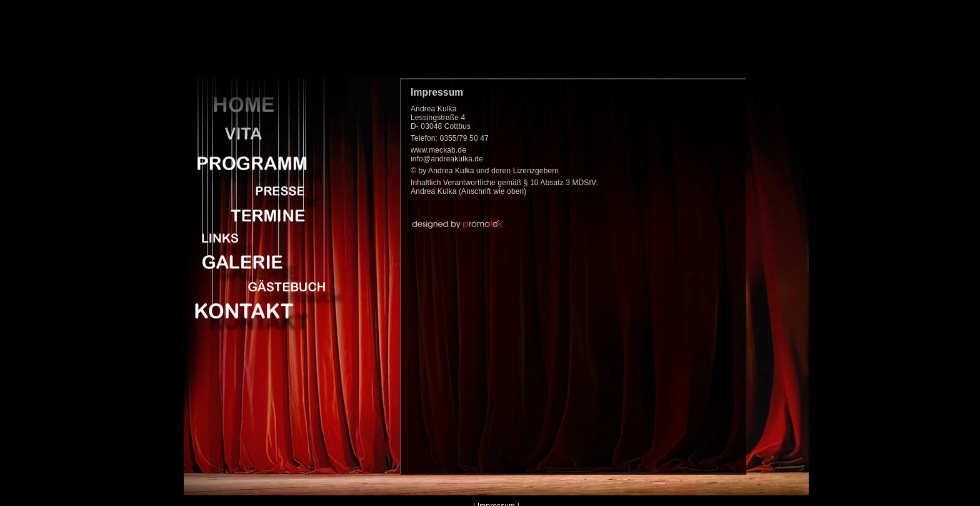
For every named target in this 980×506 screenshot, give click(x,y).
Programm (259, 162)
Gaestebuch (259, 284)
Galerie (259, 260)
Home (259, 104)
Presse (259, 189)
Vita (259, 135)
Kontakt (259, 310)
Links (259, 237)
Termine (259, 213)
